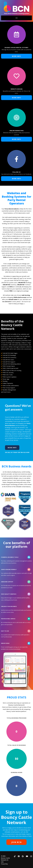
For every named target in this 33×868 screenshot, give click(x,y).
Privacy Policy (4, 864)
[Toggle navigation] (17, 18)
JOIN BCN (16, 842)
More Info (16, 56)
